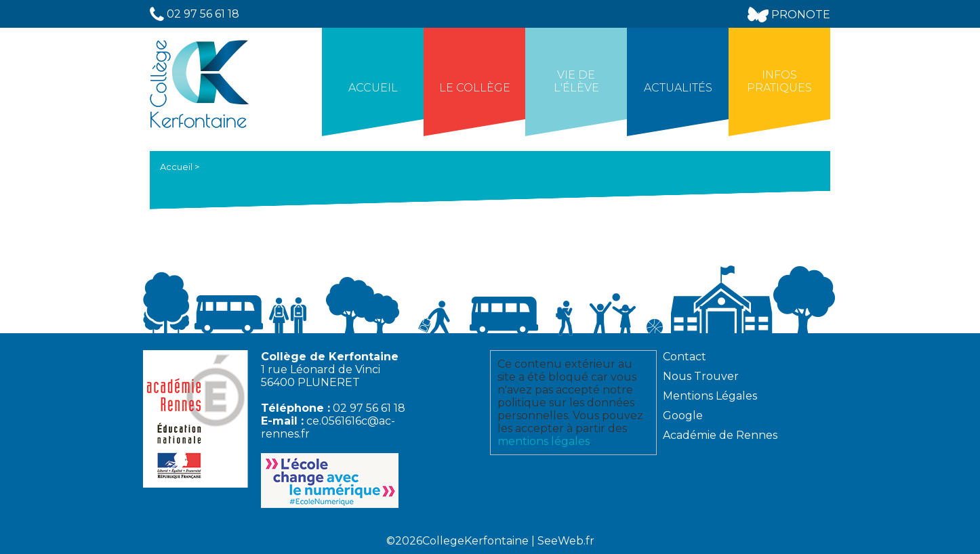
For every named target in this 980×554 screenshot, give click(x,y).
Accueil (373, 88)
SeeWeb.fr (566, 541)
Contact (685, 357)
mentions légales (544, 441)
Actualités (678, 88)
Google (683, 415)
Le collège (475, 88)
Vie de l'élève (576, 81)
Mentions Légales (710, 396)
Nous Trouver (701, 376)
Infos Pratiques (779, 81)
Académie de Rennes (720, 435)
